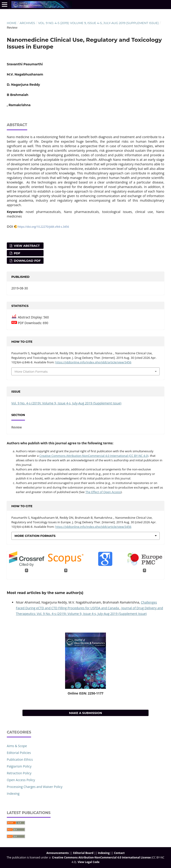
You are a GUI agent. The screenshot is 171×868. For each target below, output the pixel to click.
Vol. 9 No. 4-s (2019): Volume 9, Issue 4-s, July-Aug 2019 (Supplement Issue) (98, 23)
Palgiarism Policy (19, 766)
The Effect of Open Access (103, 492)
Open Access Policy (21, 780)
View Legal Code (88, 862)
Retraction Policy (19, 773)
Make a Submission (85, 713)
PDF (17, 253)
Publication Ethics (20, 759)
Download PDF (27, 261)
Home (12, 23)
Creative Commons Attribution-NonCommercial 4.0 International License (101, 857)
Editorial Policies (19, 753)
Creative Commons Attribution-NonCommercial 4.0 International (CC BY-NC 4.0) (94, 456)
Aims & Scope (17, 746)
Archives (27, 23)
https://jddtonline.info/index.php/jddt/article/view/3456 (93, 362)
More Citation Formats (31, 372)
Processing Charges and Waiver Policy (35, 787)
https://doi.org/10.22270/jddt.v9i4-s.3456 (43, 227)
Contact (119, 853)
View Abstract (26, 246)
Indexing (13, 793)
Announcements (58, 853)
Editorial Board (83, 853)
